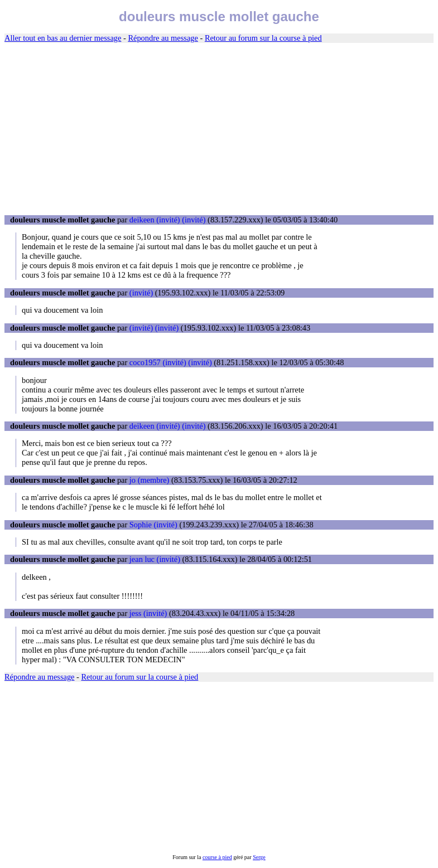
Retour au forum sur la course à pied (263, 38)
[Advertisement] (219, 129)
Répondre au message (163, 38)
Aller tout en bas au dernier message (63, 38)
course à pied (217, 857)
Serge (259, 857)
